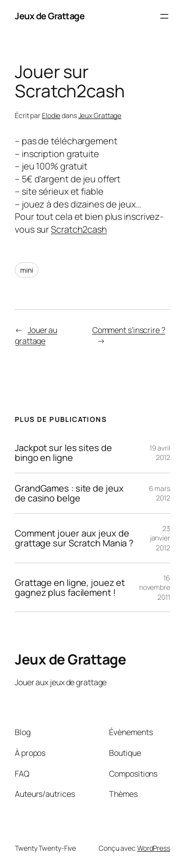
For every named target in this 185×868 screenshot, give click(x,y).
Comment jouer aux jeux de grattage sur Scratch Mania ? (74, 538)
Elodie (51, 115)
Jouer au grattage (36, 336)
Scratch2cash (79, 229)
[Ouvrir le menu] (164, 16)
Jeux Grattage (100, 115)
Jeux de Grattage (50, 16)
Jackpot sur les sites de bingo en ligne (63, 453)
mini (27, 270)
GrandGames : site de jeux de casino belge (69, 493)
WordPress (154, 848)
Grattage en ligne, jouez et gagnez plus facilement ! (70, 588)
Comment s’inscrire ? (129, 330)
